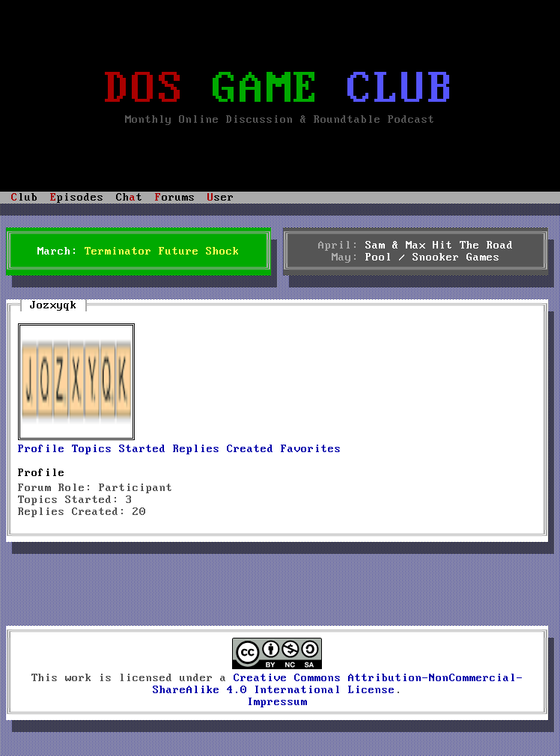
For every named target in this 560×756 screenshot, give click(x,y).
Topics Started (119, 449)
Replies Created (223, 449)
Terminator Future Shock (162, 252)
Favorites (311, 449)
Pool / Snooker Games (433, 257)
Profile (42, 449)
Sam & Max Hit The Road (439, 246)
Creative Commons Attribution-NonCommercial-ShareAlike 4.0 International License (338, 684)
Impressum (277, 702)
